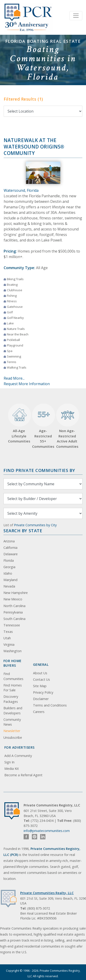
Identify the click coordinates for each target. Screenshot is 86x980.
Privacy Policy (43, 692)
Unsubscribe (13, 737)
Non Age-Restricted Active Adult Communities (67, 426)
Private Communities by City (35, 525)
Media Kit (12, 769)
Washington (12, 651)
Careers (39, 712)
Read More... (14, 378)
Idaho (8, 573)
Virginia (9, 644)
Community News (12, 722)
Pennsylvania (13, 612)
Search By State (23, 531)
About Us (40, 673)
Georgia (9, 567)
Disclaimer (41, 699)
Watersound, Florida (21, 190)
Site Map (40, 686)
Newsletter (12, 731)
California (10, 548)
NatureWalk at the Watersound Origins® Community (34, 147)
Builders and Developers (13, 711)
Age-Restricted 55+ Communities (43, 426)
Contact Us (42, 679)
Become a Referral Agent (23, 775)
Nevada (9, 586)
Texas (8, 632)
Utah (7, 638)
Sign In (9, 762)
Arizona (9, 541)
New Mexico (13, 599)
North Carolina (14, 606)
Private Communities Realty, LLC (47, 893)
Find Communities (13, 676)
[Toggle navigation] (76, 16)
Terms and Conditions (50, 705)
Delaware (11, 554)
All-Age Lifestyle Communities (19, 424)
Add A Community (18, 756)
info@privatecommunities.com (47, 831)
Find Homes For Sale (13, 688)
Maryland (10, 580)
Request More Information (27, 384)
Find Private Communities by (39, 470)
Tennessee (12, 625)
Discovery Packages (11, 699)
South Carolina (14, 619)
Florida (9, 560)
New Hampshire (16, 593)
